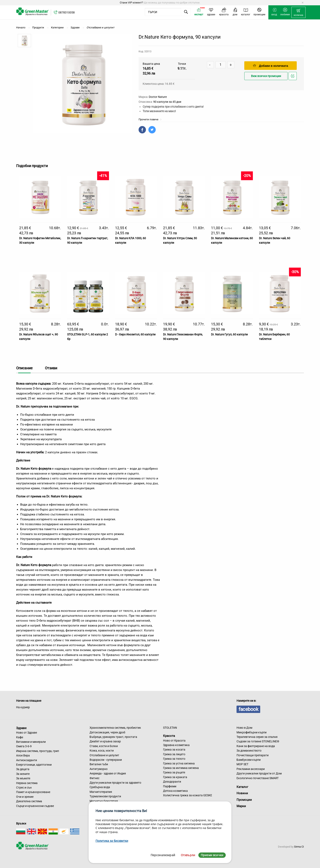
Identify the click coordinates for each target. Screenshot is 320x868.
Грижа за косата (174, 750)
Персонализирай (163, 855)
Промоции (244, 800)
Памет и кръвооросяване (33, 792)
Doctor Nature (158, 97)
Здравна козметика (176, 745)
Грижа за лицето (174, 754)
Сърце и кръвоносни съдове (35, 806)
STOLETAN (170, 728)
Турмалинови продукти (105, 796)
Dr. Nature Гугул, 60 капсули (229, 334)
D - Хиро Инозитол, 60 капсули (135, 334)
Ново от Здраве (27, 733)
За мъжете (23, 778)
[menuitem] (298, 12)
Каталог (242, 787)
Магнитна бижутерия (104, 801)
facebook (248, 709)
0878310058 (67, 12)
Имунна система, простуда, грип (38, 751)
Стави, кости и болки (104, 746)
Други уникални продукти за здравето (115, 783)
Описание (24, 368)
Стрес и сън (24, 788)
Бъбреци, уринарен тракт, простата (113, 737)
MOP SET (242, 764)
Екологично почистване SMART (258, 778)
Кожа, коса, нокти (102, 751)
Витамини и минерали (31, 742)
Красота (169, 736)
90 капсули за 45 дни (167, 102)
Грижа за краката (175, 777)
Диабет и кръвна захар (105, 741)
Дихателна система (29, 801)
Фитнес (94, 778)
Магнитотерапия (101, 792)
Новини (242, 793)
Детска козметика (175, 791)
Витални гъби (99, 764)
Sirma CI (299, 847)
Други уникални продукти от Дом (259, 773)
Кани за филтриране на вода (256, 746)
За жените (23, 774)
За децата (23, 769)
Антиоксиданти (27, 760)
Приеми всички (212, 855)
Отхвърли (188, 855)
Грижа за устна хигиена (179, 763)
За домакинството (249, 751)
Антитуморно (99, 769)
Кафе (20, 737)
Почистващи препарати (253, 755)
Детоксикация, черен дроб (107, 732)
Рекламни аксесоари (251, 769)
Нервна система (27, 783)
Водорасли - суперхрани (106, 760)
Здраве (21, 728)
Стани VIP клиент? (131, 3)
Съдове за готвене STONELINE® (258, 741)
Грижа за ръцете (174, 772)
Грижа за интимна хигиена (181, 768)
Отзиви (51, 368)
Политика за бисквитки (112, 841)
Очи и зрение (25, 797)
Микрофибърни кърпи (252, 732)
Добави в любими (293, 77)
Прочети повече (150, 119)
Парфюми (170, 786)
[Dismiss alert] (303, 3)
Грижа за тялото (174, 759)
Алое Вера (23, 755)
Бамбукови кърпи (249, 760)
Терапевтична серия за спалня (257, 737)
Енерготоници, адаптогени (34, 765)
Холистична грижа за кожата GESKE (188, 795)
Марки (241, 806)
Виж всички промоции (266, 76)
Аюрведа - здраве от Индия (108, 773)
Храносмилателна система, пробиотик (115, 728)
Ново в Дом (244, 728)
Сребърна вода (100, 787)
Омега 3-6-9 (24, 746)
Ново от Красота (174, 741)
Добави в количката (271, 66)
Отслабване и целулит (104, 755)
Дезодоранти (172, 782)
